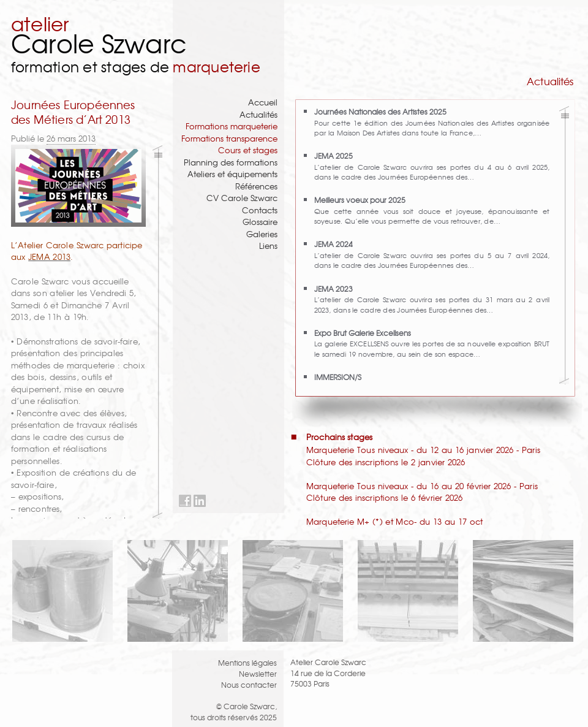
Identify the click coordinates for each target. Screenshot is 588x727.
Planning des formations (231, 162)
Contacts (260, 210)
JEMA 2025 (334, 155)
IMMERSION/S (338, 377)
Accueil (263, 102)
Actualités (258, 114)
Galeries (262, 234)
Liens (268, 246)
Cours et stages (248, 150)
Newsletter (258, 673)
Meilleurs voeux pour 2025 (360, 200)
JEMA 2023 (334, 288)
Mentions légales (247, 662)
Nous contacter (249, 684)
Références (256, 186)
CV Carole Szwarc (242, 198)
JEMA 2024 (334, 244)
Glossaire (260, 222)
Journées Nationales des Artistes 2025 (380, 111)
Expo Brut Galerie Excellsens (363, 333)
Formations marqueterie (232, 126)
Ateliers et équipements (232, 174)
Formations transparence (229, 138)
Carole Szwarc (99, 43)
